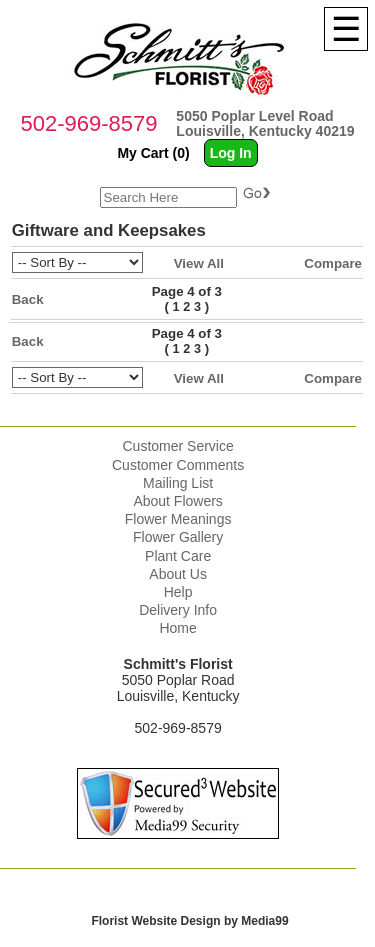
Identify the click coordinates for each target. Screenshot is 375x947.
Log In (231, 153)
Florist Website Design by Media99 (189, 921)
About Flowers (177, 501)
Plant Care (178, 556)
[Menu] (346, 29)
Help (178, 592)
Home (177, 628)
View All (199, 263)
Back (28, 299)
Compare (333, 263)
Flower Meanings (178, 519)
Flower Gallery (178, 537)
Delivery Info (178, 610)
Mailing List (178, 483)
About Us (178, 574)
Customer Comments (178, 465)
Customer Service (177, 446)
